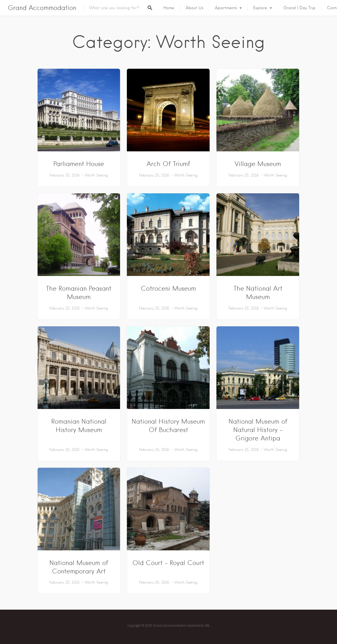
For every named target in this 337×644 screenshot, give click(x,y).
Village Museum (258, 164)
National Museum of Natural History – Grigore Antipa (258, 430)
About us (195, 8)
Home (169, 8)
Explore (260, 8)
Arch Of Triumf (168, 164)
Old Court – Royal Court (168, 563)
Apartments (226, 8)
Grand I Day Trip (299, 8)
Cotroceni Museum (168, 288)
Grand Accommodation (42, 8)
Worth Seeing (96, 175)
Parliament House (79, 164)
